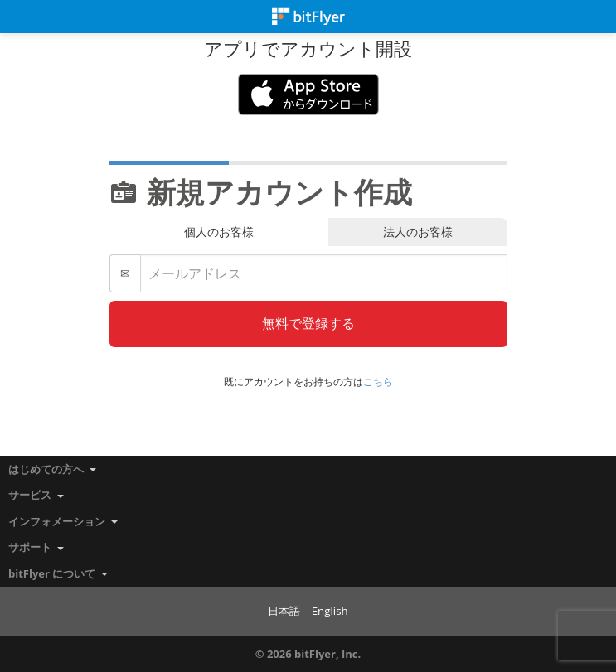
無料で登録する (308, 323)
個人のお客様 (219, 232)
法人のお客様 (418, 232)
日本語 (284, 611)
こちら (378, 382)
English (330, 611)
